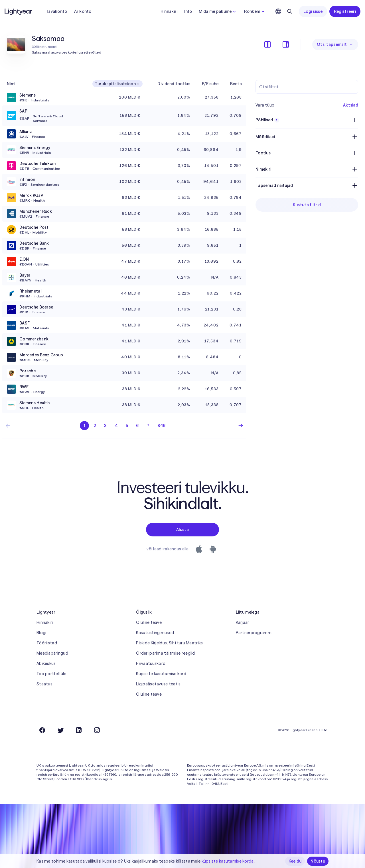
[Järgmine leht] (241, 426)
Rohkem (255, 11)
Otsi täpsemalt (335, 44)
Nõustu (318, 861)
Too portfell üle (51, 674)
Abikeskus (46, 663)
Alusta (182, 530)
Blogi (41, 633)
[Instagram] (97, 730)
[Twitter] (60, 730)
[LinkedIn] (79, 730)
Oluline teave (149, 622)
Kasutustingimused (155, 633)
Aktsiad (351, 105)
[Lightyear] (19, 11)
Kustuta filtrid (307, 205)
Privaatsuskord (151, 663)
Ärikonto (83, 11)
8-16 (161, 426)
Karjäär (243, 622)
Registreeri (345, 11)
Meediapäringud (52, 653)
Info (188, 11)
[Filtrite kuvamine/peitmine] (286, 44)
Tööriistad (47, 643)
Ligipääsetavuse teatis (158, 684)
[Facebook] (42, 730)
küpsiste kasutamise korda (228, 861)
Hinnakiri (169, 11)
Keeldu (295, 861)
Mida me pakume (218, 11)
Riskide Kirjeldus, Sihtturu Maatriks (169, 643)
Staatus (44, 684)
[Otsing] (290, 11)
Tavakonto (57, 11)
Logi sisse (313, 11)
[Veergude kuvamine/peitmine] (267, 44)
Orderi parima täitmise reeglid (165, 653)
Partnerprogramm (254, 633)
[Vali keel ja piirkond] (278, 11)
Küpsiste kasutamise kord (161, 674)
